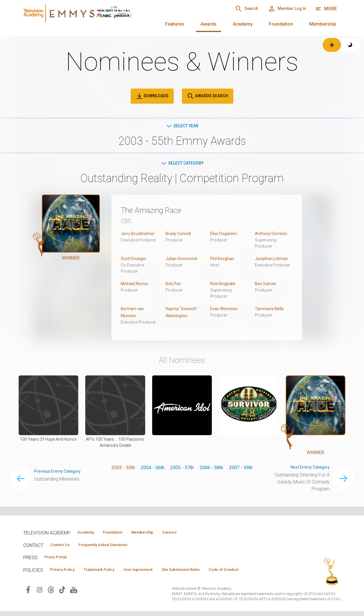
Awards (208, 24)
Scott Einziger (135, 260)
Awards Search (208, 96)
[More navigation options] (326, 9)
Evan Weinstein (226, 310)
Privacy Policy (66, 572)
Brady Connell (180, 235)
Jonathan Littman (272, 260)
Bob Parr (174, 285)
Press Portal (59, 559)
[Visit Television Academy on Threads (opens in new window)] (51, 601)
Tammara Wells (270, 310)
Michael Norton (136, 285)
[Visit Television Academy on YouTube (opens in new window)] (74, 601)
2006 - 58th (211, 469)
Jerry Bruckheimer (139, 235)
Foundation (281, 24)
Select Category (182, 164)
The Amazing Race (158, 211)
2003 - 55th (123, 469)
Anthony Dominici (272, 235)
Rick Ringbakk (224, 285)
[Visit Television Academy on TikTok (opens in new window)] (62, 601)
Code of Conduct (68, 580)
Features (175, 24)
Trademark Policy (110, 572)
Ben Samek (266, 285)
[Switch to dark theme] (350, 45)
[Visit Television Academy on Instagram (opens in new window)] (40, 601)
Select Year (182, 126)
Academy (243, 24)
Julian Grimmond (182, 260)
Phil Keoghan (223, 260)
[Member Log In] (282, 9)
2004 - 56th (153, 469)
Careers (192, 532)
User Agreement (156, 572)
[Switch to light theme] (332, 45)
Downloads (152, 96)
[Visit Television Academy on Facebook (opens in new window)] (28, 601)
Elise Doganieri (225, 235)
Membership (323, 24)
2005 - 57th (182, 469)
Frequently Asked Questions (113, 546)
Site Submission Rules (207, 572)
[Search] (233, 9)
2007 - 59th (241, 469)
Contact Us (63, 546)
